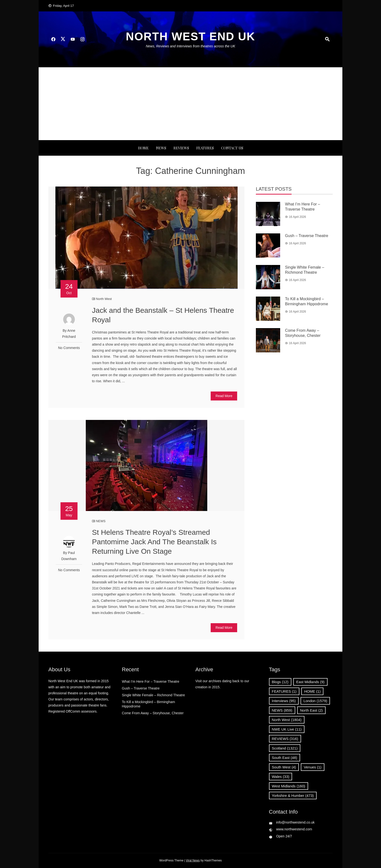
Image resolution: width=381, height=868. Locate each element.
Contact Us (232, 148)
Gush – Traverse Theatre (307, 236)
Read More (224, 396)
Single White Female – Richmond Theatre (154, 695)
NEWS (161, 148)
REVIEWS (181, 148)
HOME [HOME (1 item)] (312, 691)
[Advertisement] (190, 104)
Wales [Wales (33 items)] (281, 777)
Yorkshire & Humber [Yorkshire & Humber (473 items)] (293, 796)
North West (104, 299)
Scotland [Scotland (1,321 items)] (285, 748)
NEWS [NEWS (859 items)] (282, 710)
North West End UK (190, 36)
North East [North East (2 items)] (311, 710)
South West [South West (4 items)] (284, 767)
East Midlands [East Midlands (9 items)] (310, 682)
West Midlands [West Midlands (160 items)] (289, 786)
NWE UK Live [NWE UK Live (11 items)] (287, 729)
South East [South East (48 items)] (285, 758)
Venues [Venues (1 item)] (313, 767)
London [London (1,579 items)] (315, 701)
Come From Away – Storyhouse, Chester (153, 713)
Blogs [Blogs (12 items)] (280, 682)
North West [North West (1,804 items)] (287, 720)
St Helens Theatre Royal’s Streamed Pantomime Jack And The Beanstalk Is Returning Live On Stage (154, 542)
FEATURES (205, 148)
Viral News (193, 860)
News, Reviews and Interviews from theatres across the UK (190, 46)
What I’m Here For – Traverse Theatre (151, 681)
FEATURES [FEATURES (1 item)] (284, 691)
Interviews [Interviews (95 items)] (284, 701)
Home (143, 148)
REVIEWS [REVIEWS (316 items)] (285, 739)
